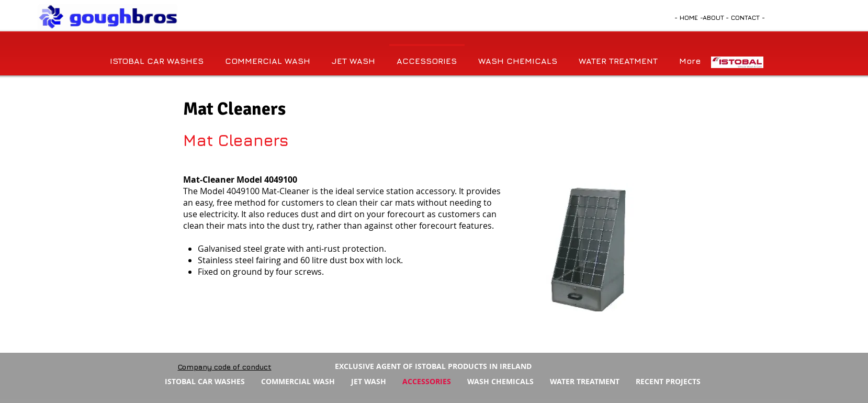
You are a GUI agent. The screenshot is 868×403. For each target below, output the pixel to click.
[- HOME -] (689, 18)
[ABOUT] (713, 18)
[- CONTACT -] (745, 18)
